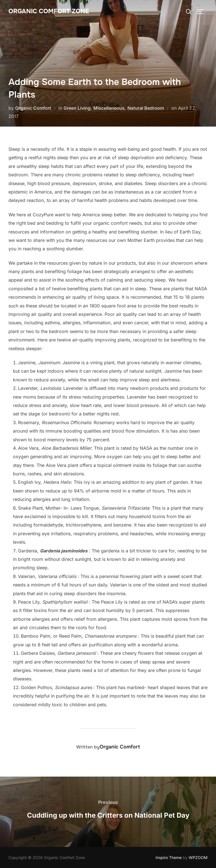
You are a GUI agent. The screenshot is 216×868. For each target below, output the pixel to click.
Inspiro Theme (169, 857)
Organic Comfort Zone (49, 11)
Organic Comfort (33, 108)
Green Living (77, 108)
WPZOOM (198, 857)
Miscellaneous (109, 108)
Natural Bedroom (146, 108)
